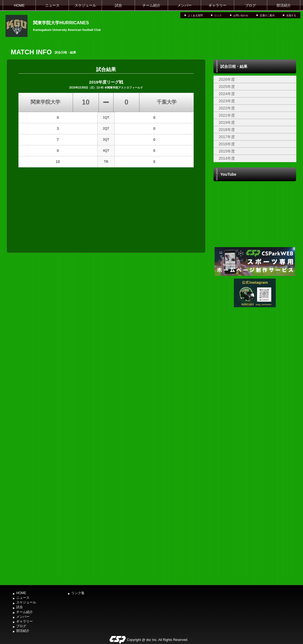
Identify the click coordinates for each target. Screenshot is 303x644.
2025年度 (227, 87)
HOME (19, 5)
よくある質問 (195, 15)
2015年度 (227, 151)
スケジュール (85, 5)
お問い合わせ (241, 15)
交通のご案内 (267, 15)
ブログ (251, 5)
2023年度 (227, 101)
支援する (291, 15)
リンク (218, 15)
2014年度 (227, 158)
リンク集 (78, 593)
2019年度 (227, 122)
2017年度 (227, 137)
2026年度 (227, 79)
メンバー (185, 5)
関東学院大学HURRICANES (61, 23)
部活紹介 (284, 5)
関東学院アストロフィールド (125, 88)
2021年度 (227, 115)
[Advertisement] (255, 493)
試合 (118, 5)
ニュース (52, 5)
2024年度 (227, 94)
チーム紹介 (151, 5)
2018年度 (227, 130)
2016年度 (227, 144)
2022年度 (227, 108)
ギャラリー (217, 5)
